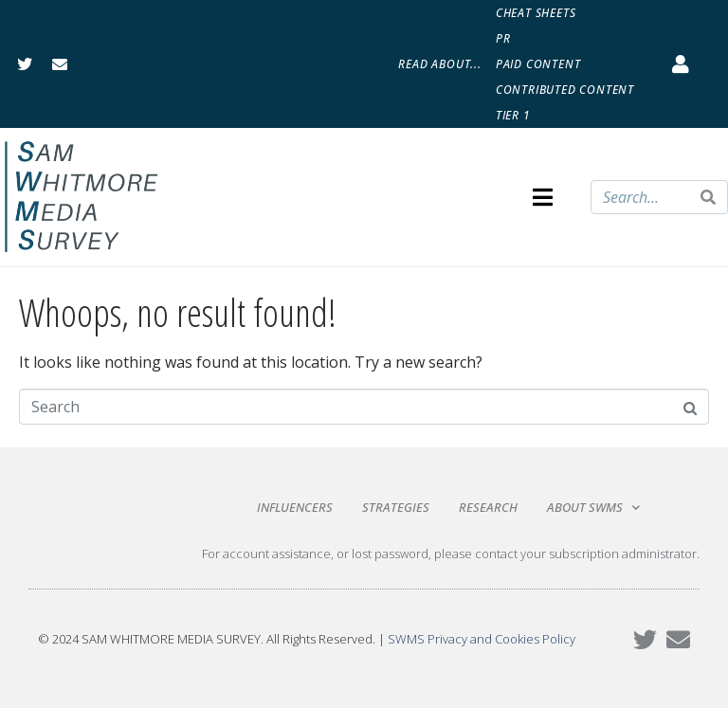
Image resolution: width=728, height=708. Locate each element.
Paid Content (538, 64)
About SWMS (593, 508)
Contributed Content (565, 90)
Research (488, 507)
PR (503, 38)
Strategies (396, 507)
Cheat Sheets (536, 13)
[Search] (708, 197)
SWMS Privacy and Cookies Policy (482, 639)
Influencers (295, 507)
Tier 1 (513, 115)
